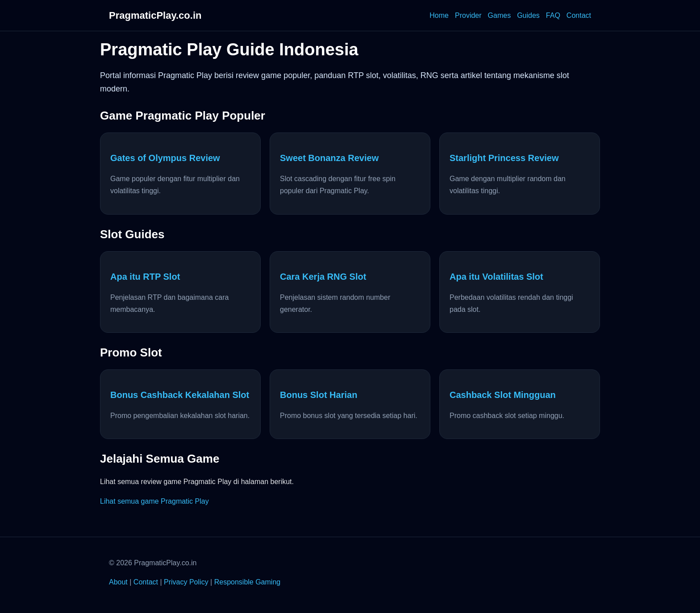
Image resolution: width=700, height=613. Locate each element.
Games (500, 15)
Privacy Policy (186, 582)
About (118, 582)
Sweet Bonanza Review (329, 158)
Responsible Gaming (248, 582)
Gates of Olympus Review (165, 158)
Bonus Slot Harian (319, 395)
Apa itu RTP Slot (145, 277)
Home (439, 15)
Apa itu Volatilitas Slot (496, 277)
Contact (579, 15)
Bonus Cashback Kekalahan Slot (180, 395)
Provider (468, 15)
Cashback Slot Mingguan (503, 395)
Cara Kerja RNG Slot (323, 277)
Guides (528, 15)
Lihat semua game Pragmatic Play (154, 501)
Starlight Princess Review (504, 158)
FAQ (553, 15)
